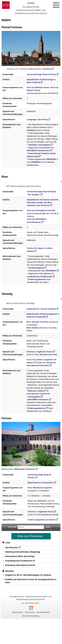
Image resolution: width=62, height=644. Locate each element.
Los (48, 527)
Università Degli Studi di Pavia (41, 74)
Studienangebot (36, 268)
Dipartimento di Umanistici (40, 483)
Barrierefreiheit (43, 612)
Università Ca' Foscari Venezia (41, 309)
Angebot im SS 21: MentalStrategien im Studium (28, 575)
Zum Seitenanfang (31, 616)
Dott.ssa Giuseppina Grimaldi (41, 210)
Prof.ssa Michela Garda (38, 87)
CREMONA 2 (37, 162)
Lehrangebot (34, 397)
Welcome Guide (35, 391)
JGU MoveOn (11, 548)
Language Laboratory (37, 119)
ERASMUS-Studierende (38, 150)
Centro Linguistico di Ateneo (41, 520)
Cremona (47, 69)
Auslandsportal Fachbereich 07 (20, 561)
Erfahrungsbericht (37, 279)
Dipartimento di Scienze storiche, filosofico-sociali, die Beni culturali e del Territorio (43, 203)
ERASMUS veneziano (38, 400)
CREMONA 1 (52, 159)
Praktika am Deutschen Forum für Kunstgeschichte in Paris (31, 581)
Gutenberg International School (20, 565)
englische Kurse (44, 352)
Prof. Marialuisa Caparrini (40, 488)
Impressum (30, 612)
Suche (12, 527)
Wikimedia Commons (25, 469)
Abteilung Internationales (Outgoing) (23, 552)
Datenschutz (17, 612)
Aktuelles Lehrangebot (39, 145)
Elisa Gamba (33, 328)
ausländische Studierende (40, 277)
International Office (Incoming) (20, 556)
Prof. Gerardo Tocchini (37, 322)
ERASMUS (51, 271)
